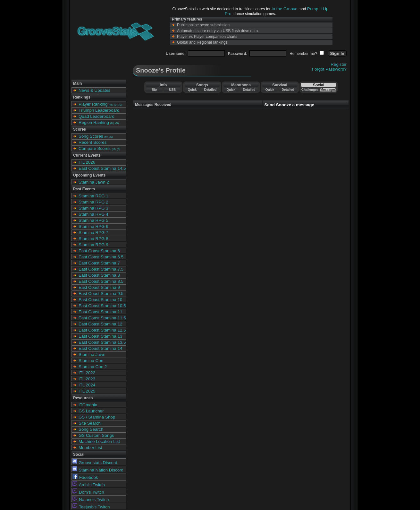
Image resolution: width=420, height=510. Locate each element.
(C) (120, 105)
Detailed (210, 90)
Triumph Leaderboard (99, 110)
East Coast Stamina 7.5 (101, 269)
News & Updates (94, 90)
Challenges (310, 90)
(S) (116, 105)
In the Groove (285, 9)
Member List (90, 448)
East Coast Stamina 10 (100, 300)
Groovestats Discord (95, 463)
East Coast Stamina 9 (99, 287)
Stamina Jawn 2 (94, 182)
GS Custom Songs (96, 435)
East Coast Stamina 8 (99, 275)
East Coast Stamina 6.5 (101, 257)
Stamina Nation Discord (98, 470)
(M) (111, 105)
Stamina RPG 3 (93, 208)
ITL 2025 (87, 391)
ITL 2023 (87, 379)
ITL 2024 (87, 385)
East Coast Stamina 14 (100, 348)
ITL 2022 (87, 373)
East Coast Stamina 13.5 (102, 342)
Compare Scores (95, 148)
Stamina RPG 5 (93, 220)
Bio (154, 90)
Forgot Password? (329, 69)
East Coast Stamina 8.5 (101, 281)
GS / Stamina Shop (97, 417)
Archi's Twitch (89, 485)
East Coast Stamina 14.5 (102, 168)
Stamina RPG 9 (93, 245)
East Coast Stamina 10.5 (102, 306)
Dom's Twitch (88, 492)
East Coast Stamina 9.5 (101, 294)
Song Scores (91, 136)
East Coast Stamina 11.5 (102, 318)
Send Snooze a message (289, 105)
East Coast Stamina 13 (100, 336)
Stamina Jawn (92, 354)
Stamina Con (91, 361)
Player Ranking (93, 104)
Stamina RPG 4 (93, 214)
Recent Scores (92, 142)
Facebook (85, 477)
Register (339, 64)
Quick (192, 90)
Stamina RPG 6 (93, 226)
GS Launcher (91, 411)
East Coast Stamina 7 (99, 263)
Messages (328, 90)
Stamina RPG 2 (93, 202)
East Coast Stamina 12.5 (102, 330)
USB (172, 90)
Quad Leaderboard (97, 116)
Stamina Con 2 (93, 367)
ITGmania (88, 405)
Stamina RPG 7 (93, 233)
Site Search (90, 423)
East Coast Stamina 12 (100, 324)
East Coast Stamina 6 (99, 251)
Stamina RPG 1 (93, 196)
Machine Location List (99, 441)
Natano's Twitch (91, 500)
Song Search (91, 429)
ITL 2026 (87, 162)
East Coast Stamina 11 (100, 312)
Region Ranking (94, 122)
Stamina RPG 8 (93, 239)
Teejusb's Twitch (91, 507)
